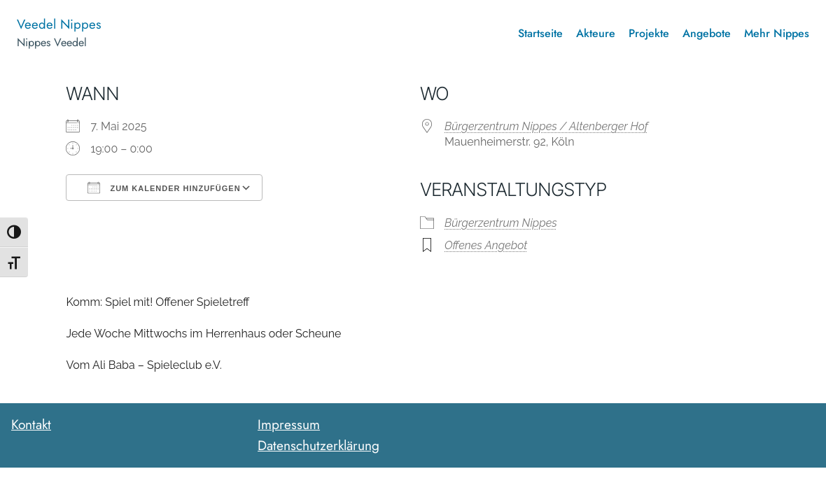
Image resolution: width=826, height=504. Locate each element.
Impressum (289, 424)
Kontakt (31, 424)
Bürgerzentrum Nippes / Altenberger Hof (546, 126)
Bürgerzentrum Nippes (501, 223)
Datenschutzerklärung (318, 445)
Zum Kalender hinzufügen (164, 188)
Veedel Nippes (59, 24)
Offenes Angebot (486, 245)
